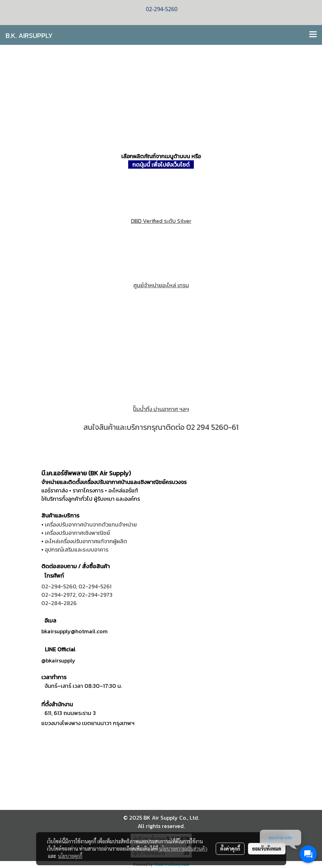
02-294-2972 (59, 595)
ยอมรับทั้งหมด (267, 849)
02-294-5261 (95, 586)
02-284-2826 (59, 603)
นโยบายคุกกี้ (70, 856)
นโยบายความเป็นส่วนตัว (183, 849)
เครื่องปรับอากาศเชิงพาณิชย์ (77, 533)
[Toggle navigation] (313, 35)
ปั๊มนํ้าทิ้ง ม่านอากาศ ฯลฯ (161, 409)
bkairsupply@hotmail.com (75, 631)
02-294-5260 (59, 586)
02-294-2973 (95, 595)
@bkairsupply (58, 660)
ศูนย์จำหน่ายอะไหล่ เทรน (161, 285)
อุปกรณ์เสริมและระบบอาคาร (77, 549)
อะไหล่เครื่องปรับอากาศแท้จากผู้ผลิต (86, 541)
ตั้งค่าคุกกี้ (230, 849)
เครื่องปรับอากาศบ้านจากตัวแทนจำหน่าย (91, 524)
